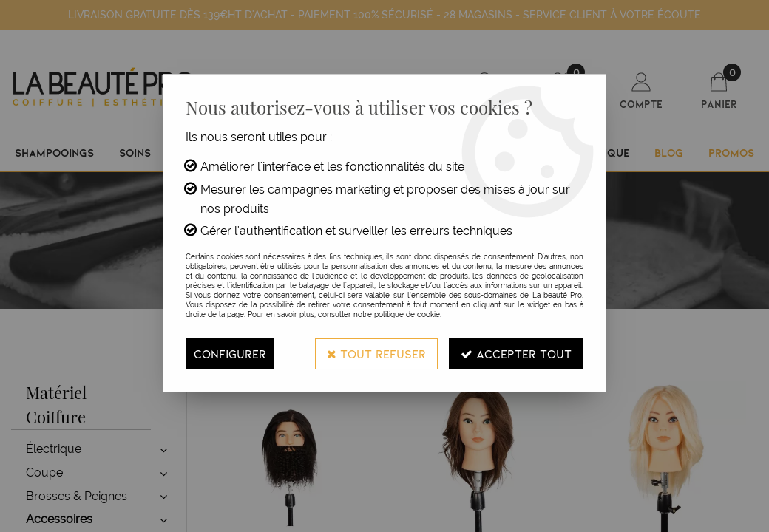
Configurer (230, 354)
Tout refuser (376, 354)
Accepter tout (516, 354)
